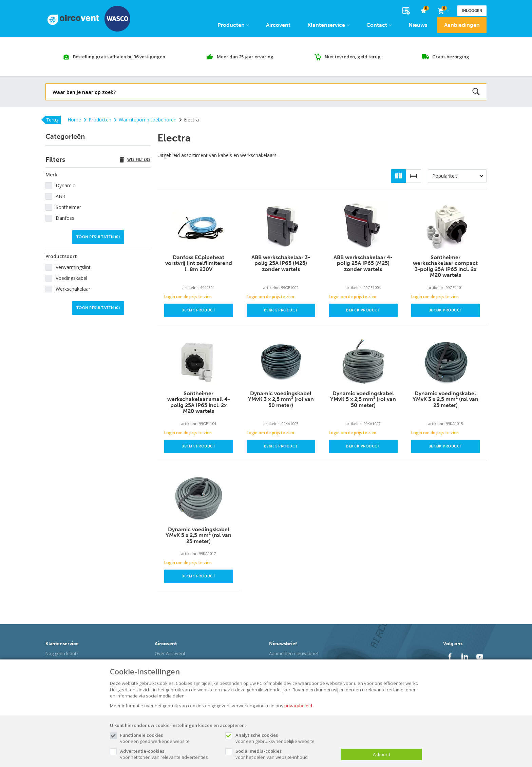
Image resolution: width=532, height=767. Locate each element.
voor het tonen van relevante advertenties (169, 754)
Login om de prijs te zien (188, 297)
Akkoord (382, 754)
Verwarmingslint (73, 267)
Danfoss (65, 218)
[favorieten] (424, 11)
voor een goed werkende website (169, 738)
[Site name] (89, 19)
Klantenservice (328, 25)
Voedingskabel (71, 278)
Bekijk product (198, 310)
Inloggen (472, 11)
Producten (233, 25)
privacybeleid (298, 706)
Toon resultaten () (98, 237)
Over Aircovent (170, 653)
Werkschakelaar (73, 289)
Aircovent (278, 25)
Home (74, 120)
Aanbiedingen (462, 25)
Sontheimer (68, 207)
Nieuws (418, 25)
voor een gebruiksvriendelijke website (285, 738)
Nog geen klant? (62, 653)
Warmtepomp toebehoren (145, 120)
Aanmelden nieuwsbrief (294, 653)
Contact (379, 25)
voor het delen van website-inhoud (285, 754)
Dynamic (65, 185)
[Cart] (443, 11)
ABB (61, 196)
